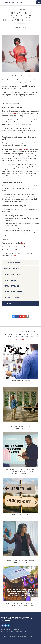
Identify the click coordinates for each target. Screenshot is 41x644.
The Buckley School (12, 3)
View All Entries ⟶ (20, 339)
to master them (13, 114)
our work (24, 80)
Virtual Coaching (12, 274)
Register (7, 304)
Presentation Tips (34, 26)
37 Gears (30, 636)
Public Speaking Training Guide (11, 26)
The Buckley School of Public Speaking (17, 620)
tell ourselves (24, 149)
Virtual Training (11, 286)
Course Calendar (11, 298)
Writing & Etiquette (13, 292)
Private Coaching (12, 280)
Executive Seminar (12, 262)
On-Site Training (11, 268)
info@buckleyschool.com (22, 632)
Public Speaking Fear (21, 28)
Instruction (24, 26)
